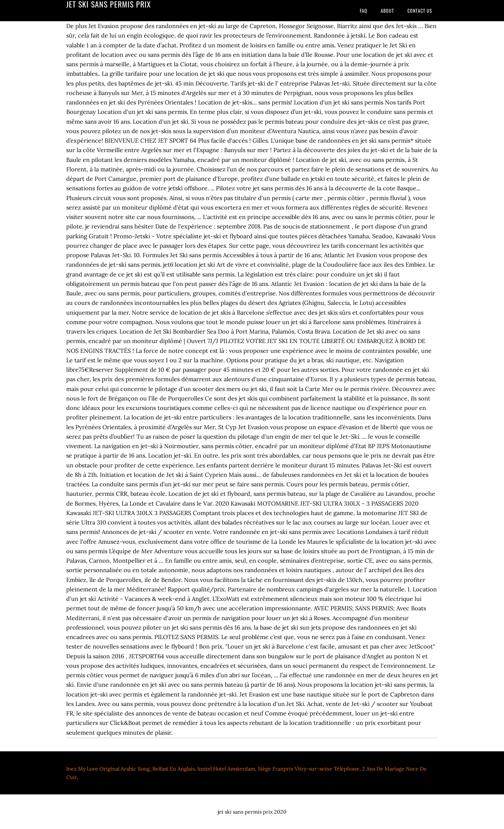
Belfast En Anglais (174, 769)
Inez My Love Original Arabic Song (108, 769)
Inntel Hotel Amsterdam (226, 769)
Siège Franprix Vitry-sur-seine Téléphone (309, 769)
